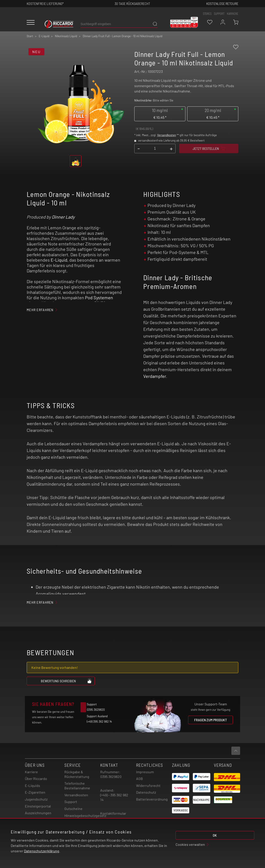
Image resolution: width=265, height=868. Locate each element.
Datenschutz (146, 792)
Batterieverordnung (152, 799)
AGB (139, 779)
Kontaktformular (113, 813)
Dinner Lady (63, 217)
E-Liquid (59, 260)
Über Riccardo (36, 779)
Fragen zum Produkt (211, 720)
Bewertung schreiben (66, 681)
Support (71, 802)
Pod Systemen (99, 297)
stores (207, 14)
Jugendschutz (36, 799)
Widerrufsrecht (148, 785)
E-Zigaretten (35, 792)
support (219, 14)
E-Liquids (33, 785)
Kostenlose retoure (222, 3)
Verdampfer (155, 376)
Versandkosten (167, 135)
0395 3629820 (111, 776)
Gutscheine (73, 809)
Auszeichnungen (38, 813)
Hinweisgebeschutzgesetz (85, 815)
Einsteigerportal (38, 806)
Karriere (233, 14)
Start (30, 36)
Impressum (145, 772)
